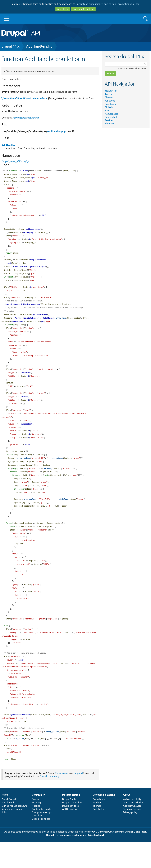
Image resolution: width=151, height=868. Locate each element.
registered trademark (71, 861)
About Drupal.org (132, 832)
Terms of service (132, 835)
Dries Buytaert (96, 861)
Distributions (100, 835)
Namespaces (111, 114)
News (5, 820)
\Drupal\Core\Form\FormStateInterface (24, 98)
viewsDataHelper (31, 325)
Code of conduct (41, 845)
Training (36, 828)
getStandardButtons (21, 738)
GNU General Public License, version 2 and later (119, 857)
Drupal (50, 861)
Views (18, 325)
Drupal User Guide (72, 828)
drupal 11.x (10, 46)
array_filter (52, 756)
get (28, 175)
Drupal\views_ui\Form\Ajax (16, 161)
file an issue (61, 799)
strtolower (58, 471)
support (79, 799)
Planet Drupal (9, 825)
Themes (97, 832)
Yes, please (63, 9)
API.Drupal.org (70, 835)
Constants (110, 104)
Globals (109, 107)
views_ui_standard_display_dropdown (22, 310)
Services (109, 120)
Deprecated (111, 117)
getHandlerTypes (38, 271)
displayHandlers (38, 264)
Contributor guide (41, 835)
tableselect (26, 435)
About (127, 820)
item (21, 681)
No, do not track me (83, 9)
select (24, 407)
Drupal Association (133, 828)
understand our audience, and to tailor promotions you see (108, 4)
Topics (108, 94)
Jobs (4, 838)
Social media (8, 828)
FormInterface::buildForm (26, 118)
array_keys (61, 325)
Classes (109, 97)
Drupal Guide (69, 825)
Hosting (36, 832)
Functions (110, 101)
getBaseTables (40, 321)
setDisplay (28, 235)
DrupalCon (38, 841)
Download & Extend (104, 820)
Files (107, 111)
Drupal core (99, 825)
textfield (25, 382)
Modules (97, 828)
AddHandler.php (39, 46)
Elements (110, 124)
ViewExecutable (21, 271)
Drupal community (50, 802)
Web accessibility (132, 825)
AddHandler (8, 145)
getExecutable (33, 232)
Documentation (71, 820)
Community (38, 820)
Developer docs (70, 832)
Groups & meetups (42, 838)
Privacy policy (130, 838)
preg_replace (24, 471)
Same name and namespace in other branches (31, 71)
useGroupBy (17, 328)
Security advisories (12, 835)
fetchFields (49, 325)
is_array (48, 482)
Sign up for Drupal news (14, 832)
